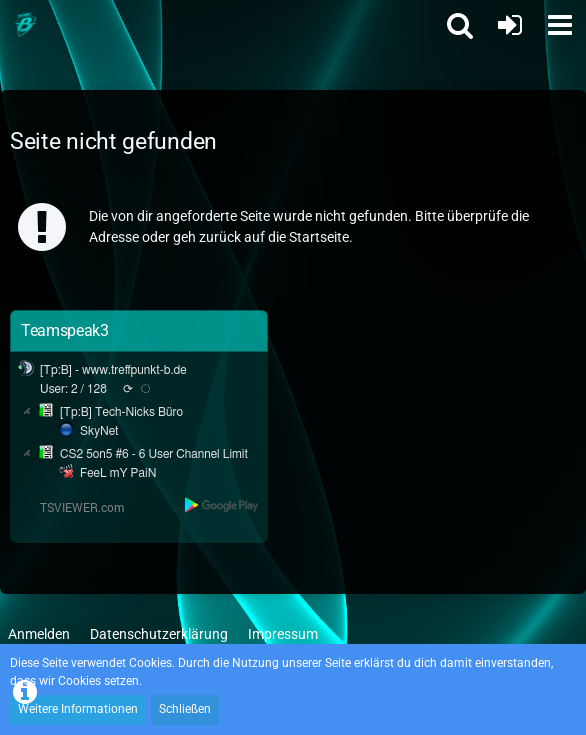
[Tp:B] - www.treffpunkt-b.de (113, 370)
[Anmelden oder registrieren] (510, 25)
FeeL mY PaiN (118, 473)
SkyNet (99, 431)
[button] (560, 25)
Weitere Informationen (78, 709)
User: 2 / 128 (73, 389)
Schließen (185, 709)
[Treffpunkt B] (25, 25)
